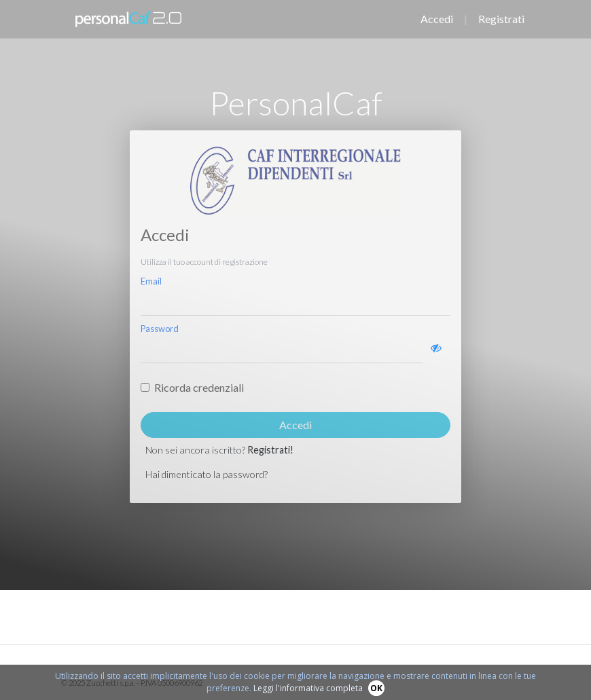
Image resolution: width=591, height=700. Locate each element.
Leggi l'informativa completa (308, 688)
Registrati (501, 19)
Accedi (437, 19)
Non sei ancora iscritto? (219, 450)
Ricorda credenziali (199, 387)
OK (376, 688)
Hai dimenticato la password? (207, 474)
